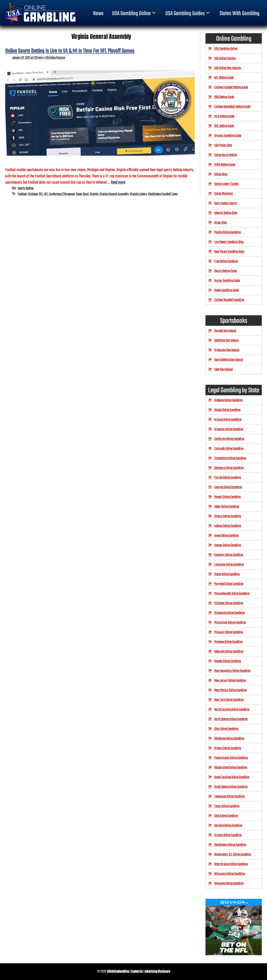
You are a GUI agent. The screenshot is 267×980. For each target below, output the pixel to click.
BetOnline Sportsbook (226, 340)
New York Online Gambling (229, 700)
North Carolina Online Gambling (232, 710)
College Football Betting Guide (231, 87)
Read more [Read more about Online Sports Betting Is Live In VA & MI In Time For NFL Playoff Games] (118, 182)
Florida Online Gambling (228, 478)
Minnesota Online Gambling (229, 613)
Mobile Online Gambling (227, 232)
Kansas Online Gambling (228, 545)
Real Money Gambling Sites (229, 252)
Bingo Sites (221, 223)
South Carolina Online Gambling (232, 777)
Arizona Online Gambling (228, 420)
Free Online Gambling (226, 261)
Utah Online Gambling (226, 816)
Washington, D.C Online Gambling (233, 854)
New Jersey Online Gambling (230, 681)
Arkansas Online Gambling (229, 429)
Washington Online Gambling (230, 845)
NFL (41, 194)
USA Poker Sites (223, 145)
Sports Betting (26, 188)
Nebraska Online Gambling (229, 652)
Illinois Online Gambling (228, 516)
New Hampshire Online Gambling (232, 671)
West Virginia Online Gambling (231, 864)
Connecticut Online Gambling (230, 458)
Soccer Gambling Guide (227, 281)
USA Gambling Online (135, 14)
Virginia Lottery (138, 194)
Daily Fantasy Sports (226, 203)
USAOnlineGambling (118, 972)
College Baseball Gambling (229, 300)
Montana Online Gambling (228, 642)
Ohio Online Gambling (226, 729)
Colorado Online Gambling (229, 449)
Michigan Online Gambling (229, 603)
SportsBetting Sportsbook (229, 360)
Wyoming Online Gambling (229, 883)
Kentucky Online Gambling (229, 555)
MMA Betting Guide (225, 165)
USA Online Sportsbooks (228, 68)
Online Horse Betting (226, 155)
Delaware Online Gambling (229, 468)
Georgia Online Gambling (228, 487)
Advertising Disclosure (157, 972)
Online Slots (221, 174)
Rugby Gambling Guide (227, 290)
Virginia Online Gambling (228, 835)
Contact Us (137, 972)
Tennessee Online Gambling (229, 797)
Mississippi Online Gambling (230, 623)
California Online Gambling (229, 439)
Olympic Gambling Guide (228, 136)
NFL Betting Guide (224, 78)
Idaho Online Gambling (227, 507)
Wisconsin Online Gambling (230, 874)
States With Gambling (239, 14)
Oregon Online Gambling (228, 748)
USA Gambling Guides (188, 14)
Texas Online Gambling (227, 806)
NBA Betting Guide (224, 97)
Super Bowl (82, 194)
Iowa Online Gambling (226, 536)
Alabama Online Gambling (228, 400)
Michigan (33, 194)
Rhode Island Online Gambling (231, 768)
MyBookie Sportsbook (227, 350)
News (98, 14)
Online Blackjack (224, 194)
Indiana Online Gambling (228, 526)
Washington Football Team (163, 194)
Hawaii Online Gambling (227, 497)
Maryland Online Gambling (229, 584)
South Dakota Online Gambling (231, 787)
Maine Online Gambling (227, 574)
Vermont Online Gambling (228, 826)
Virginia (94, 194)
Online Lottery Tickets (226, 184)
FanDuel (22, 194)
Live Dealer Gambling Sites (229, 242)
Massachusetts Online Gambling (232, 594)
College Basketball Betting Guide (232, 107)
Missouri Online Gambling (229, 632)
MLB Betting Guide (224, 116)
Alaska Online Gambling (227, 410)
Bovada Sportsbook (225, 331)
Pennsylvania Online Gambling (231, 758)
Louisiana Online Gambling (229, 565)
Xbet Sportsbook (224, 369)
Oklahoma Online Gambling (229, 739)
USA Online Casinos (225, 58)
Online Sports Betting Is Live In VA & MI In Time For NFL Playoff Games (70, 51)
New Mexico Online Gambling (230, 690)
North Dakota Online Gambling (231, 719)
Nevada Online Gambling (228, 661)
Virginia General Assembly (114, 194)
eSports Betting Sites (226, 213)
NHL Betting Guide (224, 126)
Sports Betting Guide (226, 271)
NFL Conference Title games (59, 194)
